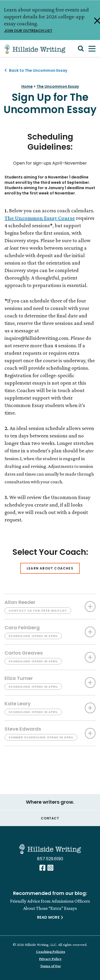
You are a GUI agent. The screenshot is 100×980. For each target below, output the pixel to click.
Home (27, 86)
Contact (50, 818)
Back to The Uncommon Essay (38, 70)
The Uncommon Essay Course (40, 218)
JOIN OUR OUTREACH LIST (47, 30)
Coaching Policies (51, 951)
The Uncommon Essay (58, 86)
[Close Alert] (93, 20)
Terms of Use (51, 966)
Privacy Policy (50, 959)
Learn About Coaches (50, 568)
